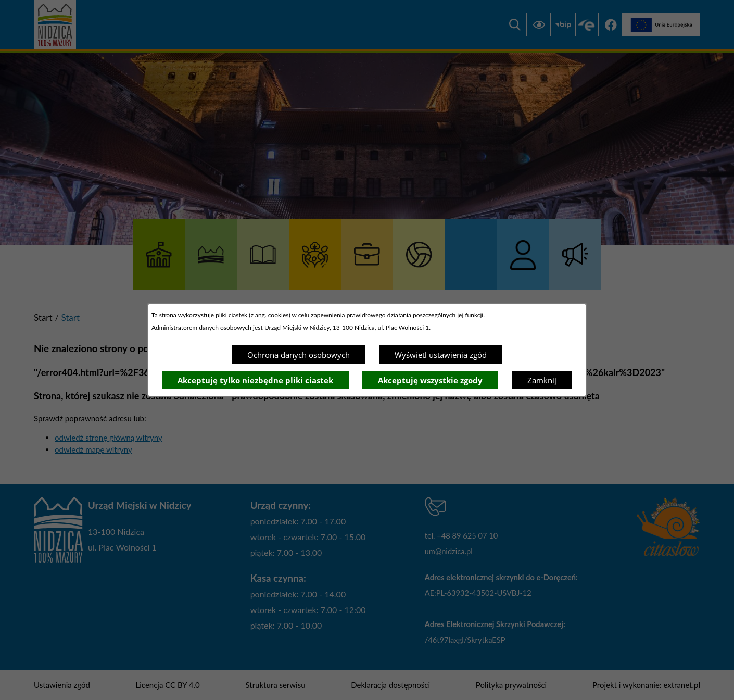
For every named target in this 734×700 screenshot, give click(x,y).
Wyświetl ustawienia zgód (441, 355)
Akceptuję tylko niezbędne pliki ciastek (255, 380)
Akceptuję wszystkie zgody (430, 380)
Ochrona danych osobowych (299, 355)
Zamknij (542, 380)
